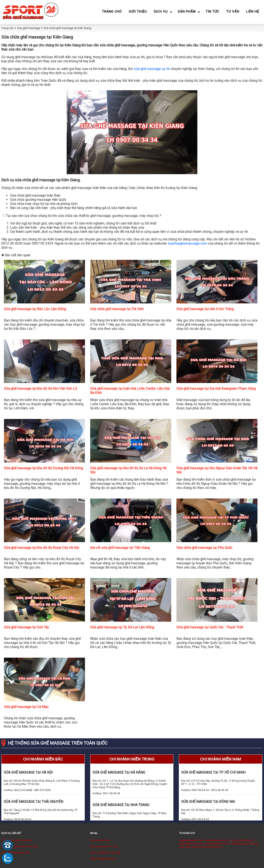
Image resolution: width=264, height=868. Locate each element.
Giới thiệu (138, 12)
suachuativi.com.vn (191, 843)
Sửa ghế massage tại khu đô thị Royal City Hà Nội (41, 548)
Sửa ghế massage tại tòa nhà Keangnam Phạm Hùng (216, 389)
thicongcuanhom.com (104, 846)
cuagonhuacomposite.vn (207, 847)
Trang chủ (112, 12)
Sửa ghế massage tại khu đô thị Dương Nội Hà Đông (43, 468)
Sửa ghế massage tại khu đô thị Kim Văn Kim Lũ (40, 389)
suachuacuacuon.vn (218, 840)
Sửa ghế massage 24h (15, 852)
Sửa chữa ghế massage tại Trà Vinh (117, 309)
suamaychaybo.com (192, 840)
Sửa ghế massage (29, 28)
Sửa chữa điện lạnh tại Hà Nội (20, 846)
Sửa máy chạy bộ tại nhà (16, 840)
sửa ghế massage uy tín (152, 69)
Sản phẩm (187, 12)
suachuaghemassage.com (187, 243)
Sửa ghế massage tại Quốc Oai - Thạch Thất (210, 627)
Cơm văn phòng (100, 840)
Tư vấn (233, 12)
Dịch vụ (161, 12)
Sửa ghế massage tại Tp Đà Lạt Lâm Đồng (122, 627)
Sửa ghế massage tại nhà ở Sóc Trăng (205, 309)
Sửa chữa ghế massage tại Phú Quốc (204, 548)
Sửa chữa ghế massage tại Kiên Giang (67, 28)
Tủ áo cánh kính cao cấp (105, 852)
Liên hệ (253, 12)
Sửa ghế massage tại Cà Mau (26, 707)
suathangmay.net (241, 843)
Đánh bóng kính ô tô (103, 859)
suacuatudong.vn (243, 840)
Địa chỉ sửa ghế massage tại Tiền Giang (120, 548)
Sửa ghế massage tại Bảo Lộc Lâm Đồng (35, 309)
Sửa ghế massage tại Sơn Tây (26, 627)
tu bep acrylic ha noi (217, 843)
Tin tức (212, 12)
